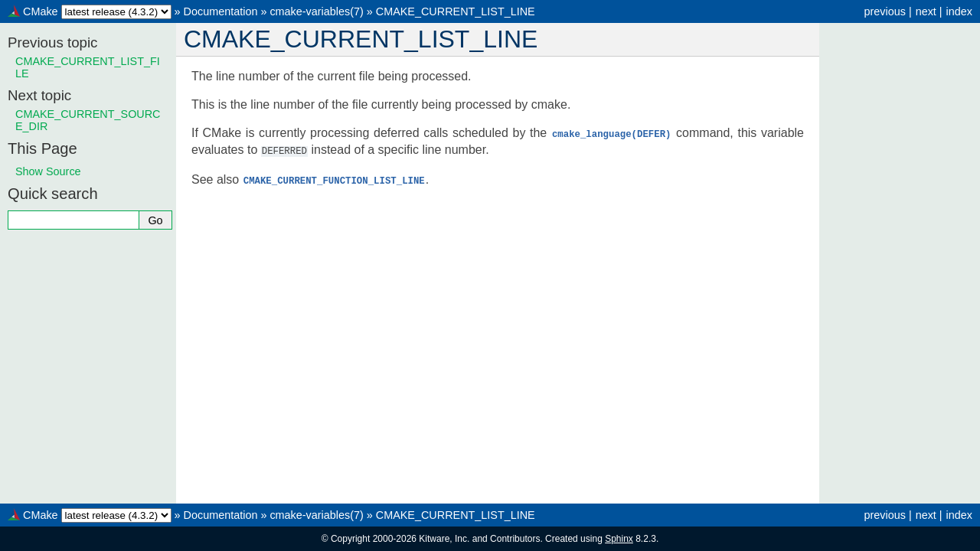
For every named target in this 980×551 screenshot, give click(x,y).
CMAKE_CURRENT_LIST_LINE (456, 11)
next (926, 11)
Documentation (221, 11)
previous (884, 11)
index (959, 11)
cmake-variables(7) (316, 11)
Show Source (48, 171)
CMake (41, 11)
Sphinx (619, 539)
